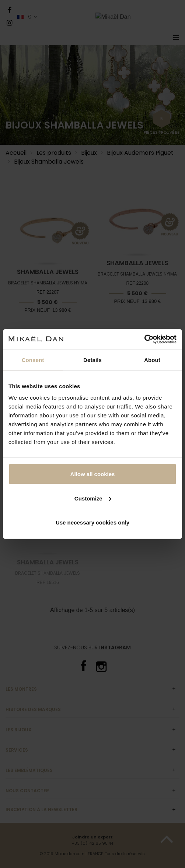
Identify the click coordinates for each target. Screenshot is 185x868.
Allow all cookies (93, 474)
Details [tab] (92, 360)
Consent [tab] (33, 360)
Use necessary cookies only (92, 522)
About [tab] (152, 360)
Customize (93, 498)
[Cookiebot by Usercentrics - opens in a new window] (144, 339)
